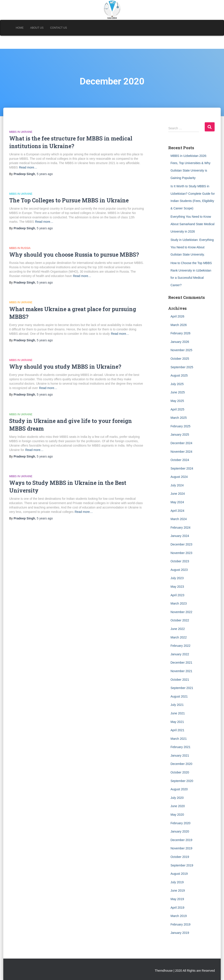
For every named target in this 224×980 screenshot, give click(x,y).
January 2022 (180, 654)
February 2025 (180, 426)
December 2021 (181, 663)
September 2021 (182, 688)
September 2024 (182, 468)
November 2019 (181, 848)
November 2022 (181, 612)
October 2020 (180, 772)
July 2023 (177, 578)
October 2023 (180, 561)
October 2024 (180, 460)
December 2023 (181, 544)
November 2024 (181, 452)
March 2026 (178, 325)
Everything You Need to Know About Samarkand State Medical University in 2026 (192, 224)
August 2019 (179, 874)
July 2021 (177, 705)
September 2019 (182, 865)
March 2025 (178, 418)
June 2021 (178, 713)
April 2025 (177, 409)
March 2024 (178, 519)
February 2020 (180, 823)
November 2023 (181, 553)
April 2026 (177, 316)
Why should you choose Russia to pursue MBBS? (74, 255)
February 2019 (180, 924)
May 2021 (177, 722)
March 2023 (178, 603)
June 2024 (178, 494)
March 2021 (178, 739)
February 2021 (180, 747)
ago (45, 174)
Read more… (28, 167)
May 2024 (177, 502)
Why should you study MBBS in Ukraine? (65, 367)
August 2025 (179, 375)
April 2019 (177, 908)
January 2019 (180, 933)
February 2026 (180, 333)
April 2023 (177, 595)
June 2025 (178, 392)
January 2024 (180, 536)
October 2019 (180, 857)
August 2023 (179, 570)
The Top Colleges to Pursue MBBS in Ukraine (69, 200)
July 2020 (177, 798)
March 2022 (178, 637)
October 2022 (180, 620)
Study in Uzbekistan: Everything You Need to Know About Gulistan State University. (192, 247)
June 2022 (178, 629)
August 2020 (179, 789)
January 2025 (180, 435)
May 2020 (177, 815)
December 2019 (181, 840)
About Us (37, 28)
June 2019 (178, 891)
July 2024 (177, 485)
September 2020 (182, 781)
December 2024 (181, 443)
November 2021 (181, 671)
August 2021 (179, 696)
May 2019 (177, 899)
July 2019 (177, 882)
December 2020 (181, 764)
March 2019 (178, 916)
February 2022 (180, 646)
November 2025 (181, 350)
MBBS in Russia (20, 248)
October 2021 (180, 680)
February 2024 (180, 528)
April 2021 (177, 730)
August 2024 (179, 477)
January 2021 (180, 756)
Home (20, 28)
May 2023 (177, 587)
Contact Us (59, 28)
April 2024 (177, 511)
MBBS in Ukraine (21, 132)
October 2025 (180, 359)
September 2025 (182, 367)
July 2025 (177, 384)
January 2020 (180, 831)
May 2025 (177, 401)
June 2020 (178, 806)
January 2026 (180, 342)
